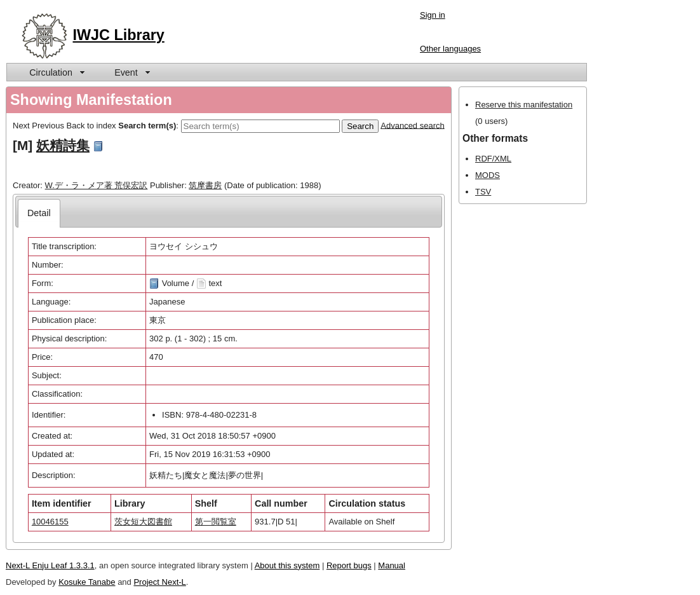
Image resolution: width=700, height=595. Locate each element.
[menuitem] (56, 72)
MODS (488, 175)
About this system (287, 565)
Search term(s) (147, 125)
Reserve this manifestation (524, 105)
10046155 (50, 522)
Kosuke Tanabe (87, 582)
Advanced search (412, 125)
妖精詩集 (63, 145)
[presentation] (39, 213)
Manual (392, 565)
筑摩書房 (205, 185)
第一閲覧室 (216, 522)
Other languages (450, 49)
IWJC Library (119, 35)
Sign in (433, 15)
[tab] (39, 213)
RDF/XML (493, 159)
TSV (483, 192)
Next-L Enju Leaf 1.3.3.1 (50, 565)
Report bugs (349, 565)
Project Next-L (159, 582)
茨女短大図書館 (143, 522)
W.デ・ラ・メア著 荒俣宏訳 (97, 185)
